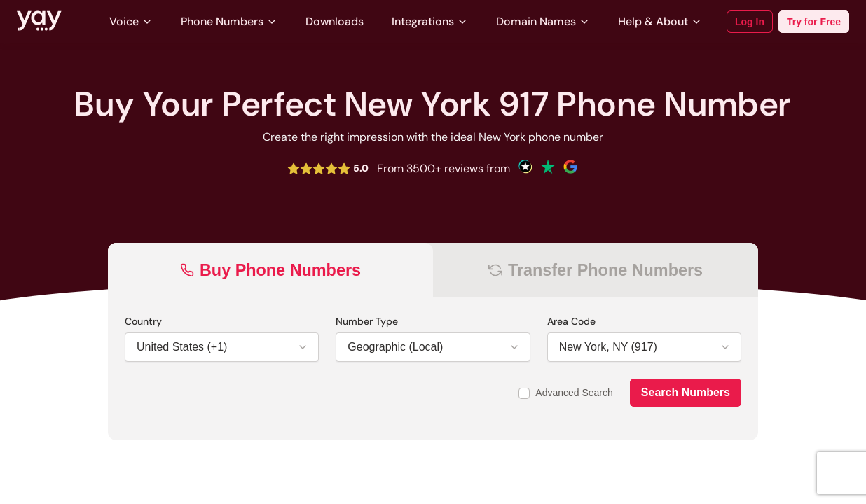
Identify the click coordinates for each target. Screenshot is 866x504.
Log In (750, 22)
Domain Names (543, 21)
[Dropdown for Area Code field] (636, 347)
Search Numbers (686, 392)
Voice (131, 21)
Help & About (660, 21)
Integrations (430, 21)
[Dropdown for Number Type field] (424, 347)
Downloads (335, 21)
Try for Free (814, 22)
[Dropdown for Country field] (213, 347)
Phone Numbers (229, 21)
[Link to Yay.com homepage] (39, 22)
